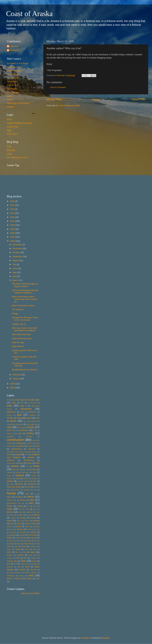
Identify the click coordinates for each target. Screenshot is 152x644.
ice (35, 494)
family (36, 466)
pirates (18, 526)
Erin (21, 463)
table (30, 555)
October (16, 252)
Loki (27, 509)
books (29, 418)
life (20, 509)
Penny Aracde (31, 524)
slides (9, 546)
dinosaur (32, 449)
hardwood (32, 484)
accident (17, 400)
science (33, 538)
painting (36, 521)
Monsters (20, 515)
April (15, 276)
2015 (13, 205)
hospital (27, 490)
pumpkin (13, 532)
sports (18, 549)
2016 (13, 201)
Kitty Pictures (18, 346)
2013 (13, 213)
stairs (9, 552)
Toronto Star (12, 127)
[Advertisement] (21, 611)
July (15, 264)
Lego (10, 509)
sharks (21, 541)
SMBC (10, 96)
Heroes (27, 487)
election (31, 457)
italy (32, 500)
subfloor (20, 555)
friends (34, 476)
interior (30, 497)
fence (24, 470)
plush (12, 529)
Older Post (138, 99)
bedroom (32, 412)
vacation (10, 567)
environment (11, 463)
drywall (18, 454)
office (19, 521)
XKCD (10, 100)
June (15, 268)
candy (15, 424)
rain (8, 535)
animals (28, 400)
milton (12, 515)
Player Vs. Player (15, 67)
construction (16, 440)
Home (96, 99)
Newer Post (54, 99)
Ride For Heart (31, 535)
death (30, 446)
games (26, 478)
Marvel (10, 512)
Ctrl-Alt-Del (12, 89)
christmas (24, 430)
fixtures (9, 472)
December (17, 245)
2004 (13, 388)
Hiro (8, 490)
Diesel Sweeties (14, 71)
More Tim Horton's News (23, 306)
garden (10, 481)
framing (20, 475)
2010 (13, 225)
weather (23, 570)
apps (14, 403)
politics (30, 529)
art (22, 403)
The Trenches (13, 78)
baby (9, 406)
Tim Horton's (18, 310)
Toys (23, 561)
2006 (13, 241)
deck (38, 446)
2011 (13, 221)
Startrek (10, 555)
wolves (22, 576)
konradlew (85, 638)
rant (14, 535)
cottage (19, 443)
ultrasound (24, 564)
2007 (13, 237)
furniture (10, 478)
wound (29, 579)
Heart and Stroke (14, 487)
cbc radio (21, 427)
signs (19, 544)
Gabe (9, 154)
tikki (18, 558)
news (9, 521)
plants (27, 526)
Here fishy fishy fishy (21, 334)
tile (25, 558)
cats (9, 427)
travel (34, 561)
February (17, 375)
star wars (30, 552)
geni (19, 481)
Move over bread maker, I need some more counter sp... (25, 299)
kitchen (10, 506)
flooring (18, 472)
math (20, 512)
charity (31, 427)
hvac (27, 494)
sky (36, 544)
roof (25, 538)
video (27, 567)
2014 (13, 209)
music (33, 518)
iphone (23, 500)
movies (13, 518)
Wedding (33, 570)
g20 (18, 478)
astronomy (32, 403)
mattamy (29, 512)
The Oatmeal (13, 92)
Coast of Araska (29, 14)
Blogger (106, 638)
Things (15, 314)
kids (31, 503)
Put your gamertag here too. (22, 179)
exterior (15, 466)
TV (15, 564)
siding (12, 544)
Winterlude (11, 576)
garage (34, 478)
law (28, 506)
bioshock (33, 415)
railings (33, 532)
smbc (16, 546)
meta (38, 512)
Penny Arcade (13, 74)
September (18, 256)
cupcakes (20, 446)
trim (8, 564)
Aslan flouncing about (22, 338)
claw (35, 430)
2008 (13, 233)
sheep (29, 541)
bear (22, 412)
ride (20, 535)
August (16, 260)
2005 (13, 384)
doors (9, 455)
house (11, 493)
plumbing (36, 526)
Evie (38, 463)
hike (35, 487)
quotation (23, 532)
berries (9, 415)
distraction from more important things (22, 452)
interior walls (12, 500)
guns (35, 481)
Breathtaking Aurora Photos (25, 370)
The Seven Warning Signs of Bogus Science (25, 285)
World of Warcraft (14, 579)
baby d (23, 406)
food (35, 472)
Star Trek (19, 552)
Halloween (19, 484)
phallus (9, 526)
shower (37, 541)
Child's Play (11, 430)
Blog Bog (11, 150)
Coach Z (10, 433)
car (22, 424)
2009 (13, 229)
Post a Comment (58, 87)
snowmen (33, 546)
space (9, 549)
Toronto (34, 558)
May (15, 272)
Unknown (14, 46)
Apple (37, 400)
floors (27, 472)
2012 (13, 217)
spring (27, 549)
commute (10, 436)
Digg (9, 130)
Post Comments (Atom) (70, 105)
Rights (9, 538)
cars (35, 424)
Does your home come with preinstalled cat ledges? (24, 329)
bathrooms (11, 412)
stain (35, 549)
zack (38, 579)
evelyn (29, 463)
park (12, 524)
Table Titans (12, 82)
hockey (17, 490)
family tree (16, 470)
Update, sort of (19, 324)
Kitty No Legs (18, 342)
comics (30, 433)
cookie (35, 440)
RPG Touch (12, 134)
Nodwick (11, 107)
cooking (10, 443)
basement (26, 409)
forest (9, 476)
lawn (35, 506)
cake (9, 424)
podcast (20, 529)
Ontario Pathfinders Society (19, 123)
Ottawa (27, 521)
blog (19, 418)
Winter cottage (30, 573)
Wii (8, 573)
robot (18, 538)
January (16, 379)
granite (27, 481)
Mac (35, 509)
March (16, 280)
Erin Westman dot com (17, 157)
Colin (9, 147)
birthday (10, 418)
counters (29, 443)
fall (28, 466)
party (19, 524)
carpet (29, 424)
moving (23, 518)
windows (17, 573)
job (23, 503)
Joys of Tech (13, 85)
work (31, 575)
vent (19, 567)
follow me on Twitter (30, 593)
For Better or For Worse (18, 63)
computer (29, 436)
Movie (37, 515)
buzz (25, 421)
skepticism (28, 544)
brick (38, 418)
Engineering (29, 460)
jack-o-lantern (12, 503)
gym (8, 484)
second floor (11, 541)
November (17, 248)
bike (19, 415)
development (16, 449)
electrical (10, 460)
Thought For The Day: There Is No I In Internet (25, 319)
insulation (19, 497)
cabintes (34, 421)
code (20, 433)
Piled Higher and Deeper (18, 103)
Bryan (13, 421)
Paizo (9, 119)
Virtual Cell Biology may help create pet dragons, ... (25, 291)
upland (34, 564)
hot (35, 490)
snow (24, 546)
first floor (33, 470)
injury (9, 497)
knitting (20, 506)
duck (27, 455)
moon (29, 515)
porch (37, 529)
